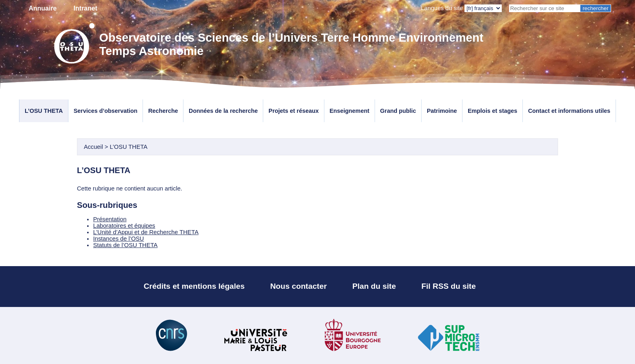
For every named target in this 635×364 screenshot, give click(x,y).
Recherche (163, 111)
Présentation (110, 219)
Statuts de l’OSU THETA (125, 245)
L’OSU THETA (44, 111)
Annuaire (43, 8)
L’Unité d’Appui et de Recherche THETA (146, 232)
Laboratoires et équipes (124, 226)
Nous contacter (298, 286)
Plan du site (374, 286)
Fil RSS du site (449, 286)
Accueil (93, 147)
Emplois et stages (492, 111)
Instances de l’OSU (118, 239)
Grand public (398, 111)
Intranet (86, 8)
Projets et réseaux (294, 111)
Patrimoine (442, 111)
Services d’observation (106, 111)
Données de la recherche (223, 111)
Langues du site (442, 8)
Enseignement (349, 111)
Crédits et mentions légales (194, 286)
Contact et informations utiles (569, 111)
